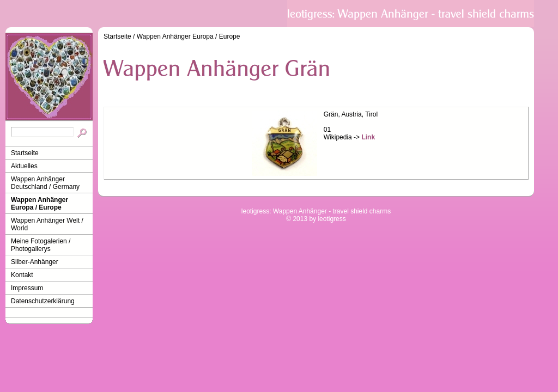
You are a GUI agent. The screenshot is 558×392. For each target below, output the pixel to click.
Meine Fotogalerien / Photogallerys (41, 245)
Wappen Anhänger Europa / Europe (40, 204)
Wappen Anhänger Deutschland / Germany (45, 183)
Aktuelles (24, 166)
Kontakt (22, 275)
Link (368, 137)
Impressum (27, 288)
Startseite (25, 153)
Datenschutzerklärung (43, 301)
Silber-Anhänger (35, 262)
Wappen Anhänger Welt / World (47, 224)
